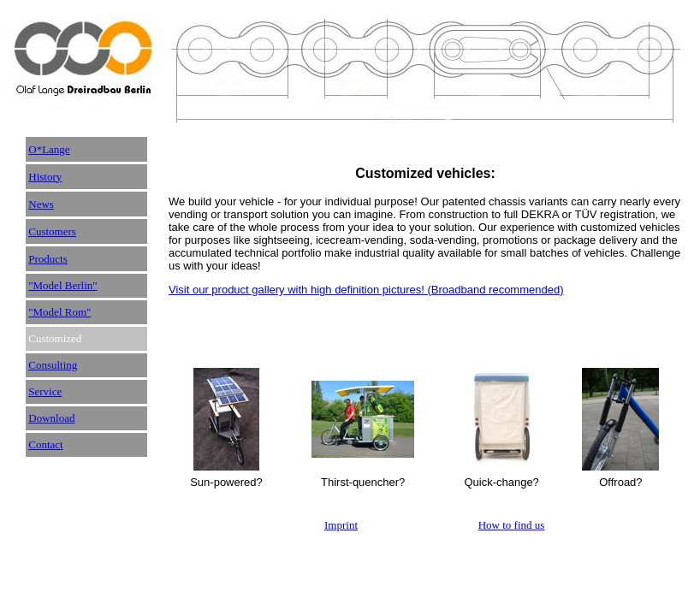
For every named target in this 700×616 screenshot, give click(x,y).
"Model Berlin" (62, 285)
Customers (52, 231)
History (45, 177)
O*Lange (49, 149)
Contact (45, 444)
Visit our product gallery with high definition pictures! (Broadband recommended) (366, 290)
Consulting (53, 365)
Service (45, 391)
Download (51, 418)
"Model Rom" (59, 312)
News (41, 204)
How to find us (512, 525)
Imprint (341, 525)
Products (48, 259)
